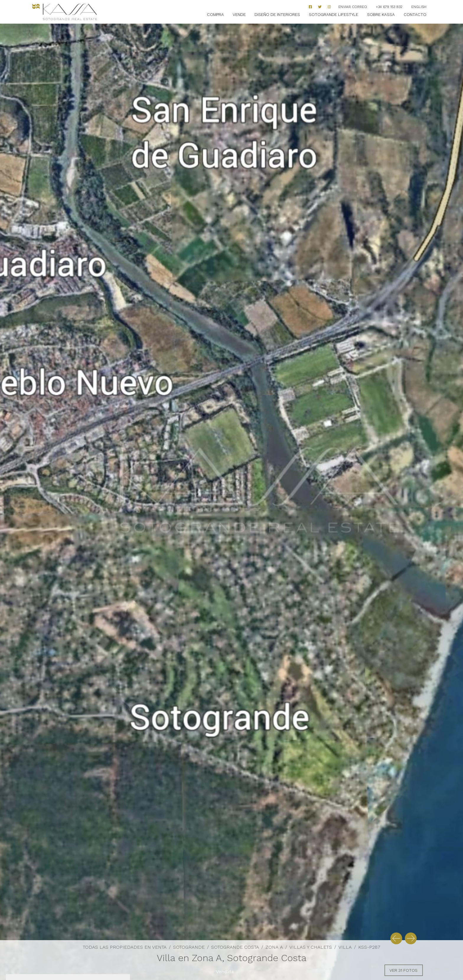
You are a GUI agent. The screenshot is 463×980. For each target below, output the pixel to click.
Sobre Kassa (381, 14)
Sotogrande (189, 947)
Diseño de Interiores (277, 14)
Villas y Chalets (311, 947)
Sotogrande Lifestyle (334, 14)
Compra (215, 14)
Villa (345, 947)
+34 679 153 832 (389, 7)
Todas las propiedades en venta (125, 947)
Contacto (415, 14)
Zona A (274, 947)
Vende (239, 14)
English (419, 7)
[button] (396, 938)
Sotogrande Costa (235, 947)
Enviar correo (353, 7)
